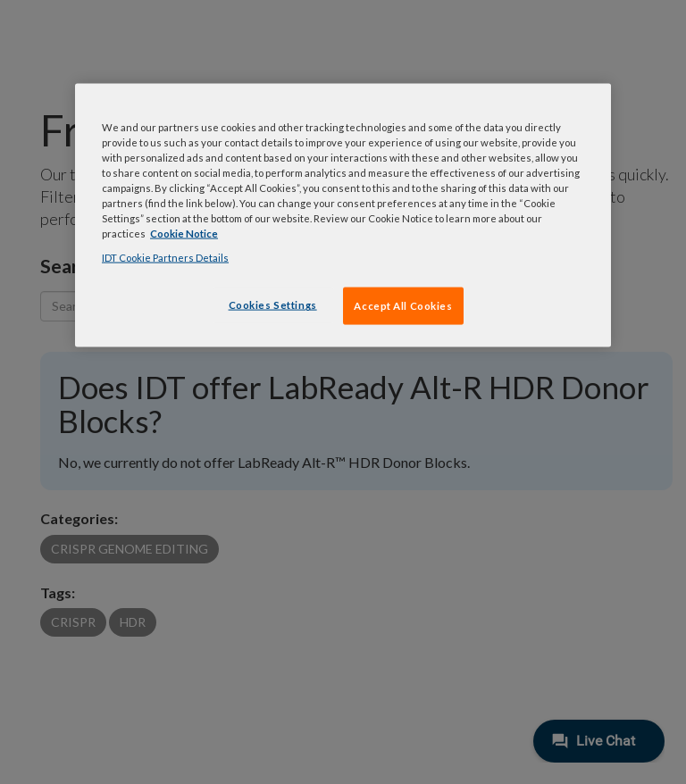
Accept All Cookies (403, 306)
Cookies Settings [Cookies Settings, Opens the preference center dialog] (273, 305)
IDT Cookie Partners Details (165, 258)
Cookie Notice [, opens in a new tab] (184, 234)
